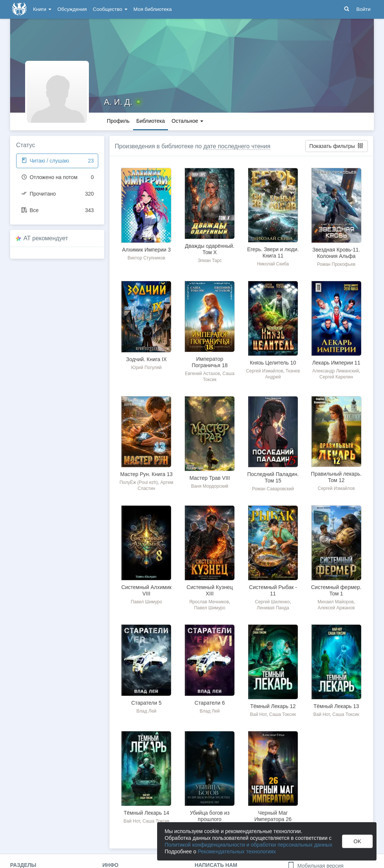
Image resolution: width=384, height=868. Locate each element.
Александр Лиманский (336, 371)
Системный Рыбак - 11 (273, 590)
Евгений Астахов (202, 374)
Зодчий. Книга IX (146, 359)
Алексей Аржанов (336, 608)
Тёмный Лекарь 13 (336, 706)
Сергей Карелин (336, 377)
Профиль (118, 121)
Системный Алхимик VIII (146, 590)
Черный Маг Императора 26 (273, 816)
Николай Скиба (273, 264)
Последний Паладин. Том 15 (273, 477)
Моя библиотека (153, 9)
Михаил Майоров (336, 602)
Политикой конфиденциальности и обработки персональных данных (248, 845)
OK (357, 841)
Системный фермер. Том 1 (336, 590)
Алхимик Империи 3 (146, 250)
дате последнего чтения (237, 146)
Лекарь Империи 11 (336, 363)
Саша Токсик (282, 714)
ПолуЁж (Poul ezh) (139, 482)
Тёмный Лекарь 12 (273, 706)
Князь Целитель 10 (273, 363)
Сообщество (110, 9)
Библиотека (150, 121)
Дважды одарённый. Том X (210, 249)
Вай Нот (258, 714)
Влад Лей (146, 711)
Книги (42, 9)
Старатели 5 (146, 703)
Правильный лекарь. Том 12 (336, 477)
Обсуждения (72, 9)
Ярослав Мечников (209, 602)
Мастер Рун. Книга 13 (146, 474)
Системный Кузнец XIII (210, 590)
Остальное (188, 121)
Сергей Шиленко (272, 602)
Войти (363, 9)
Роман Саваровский (273, 489)
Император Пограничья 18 (210, 362)
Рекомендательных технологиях (237, 851)
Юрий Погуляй (146, 368)
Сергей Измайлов (265, 371)
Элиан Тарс (210, 261)
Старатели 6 (210, 703)
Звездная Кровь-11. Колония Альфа (336, 253)
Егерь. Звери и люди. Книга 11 (273, 252)
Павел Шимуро (146, 602)
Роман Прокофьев (336, 264)
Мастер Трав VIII (210, 478)
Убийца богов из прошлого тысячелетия (210, 819)
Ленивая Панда (273, 608)
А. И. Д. (118, 102)
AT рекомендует (46, 238)
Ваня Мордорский (209, 486)
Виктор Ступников (146, 258)
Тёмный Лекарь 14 (146, 813)
